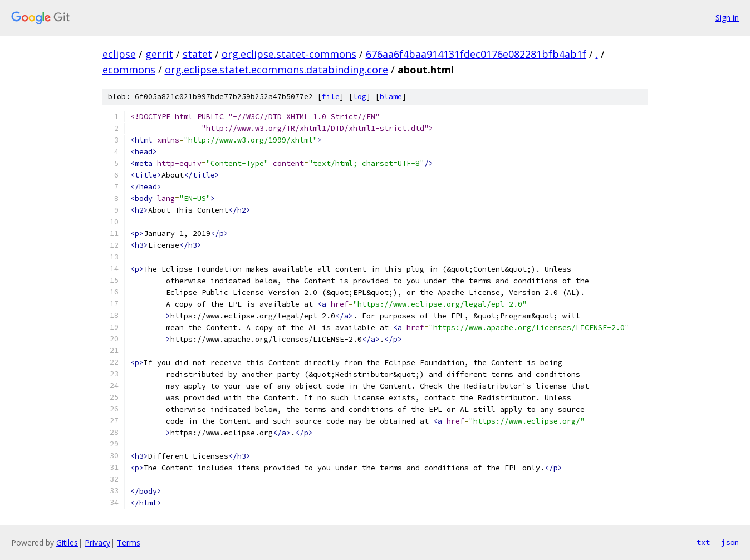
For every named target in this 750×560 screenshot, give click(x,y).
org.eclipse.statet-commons (289, 54)
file (331, 97)
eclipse (119, 54)
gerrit (159, 54)
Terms (129, 542)
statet (197, 54)
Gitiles (67, 542)
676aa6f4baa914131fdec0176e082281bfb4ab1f (476, 54)
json (730, 542)
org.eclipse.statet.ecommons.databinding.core (276, 70)
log (360, 97)
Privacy (97, 542)
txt (703, 542)
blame (391, 97)
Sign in (727, 18)
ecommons (129, 70)
